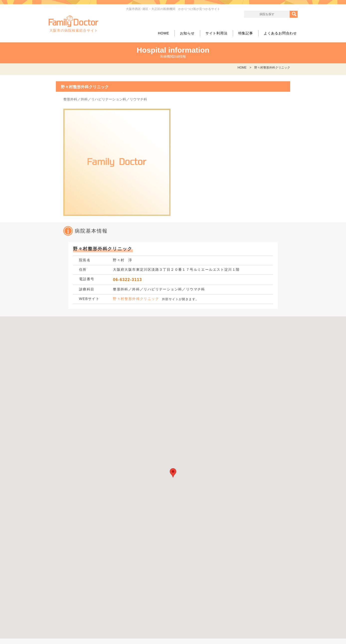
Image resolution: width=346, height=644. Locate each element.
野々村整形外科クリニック (136, 299)
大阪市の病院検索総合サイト (74, 24)
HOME (163, 33)
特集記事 (246, 33)
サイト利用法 (216, 33)
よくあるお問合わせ (280, 33)
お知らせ (187, 33)
